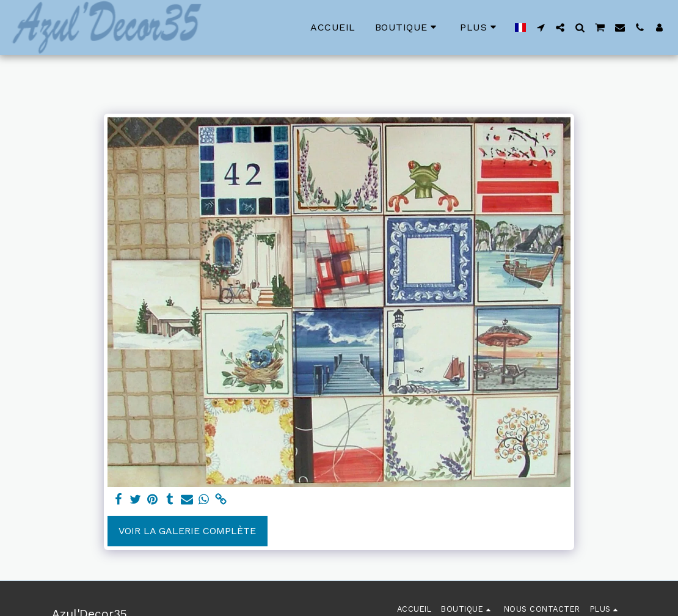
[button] (541, 28)
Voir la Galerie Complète (187, 531)
